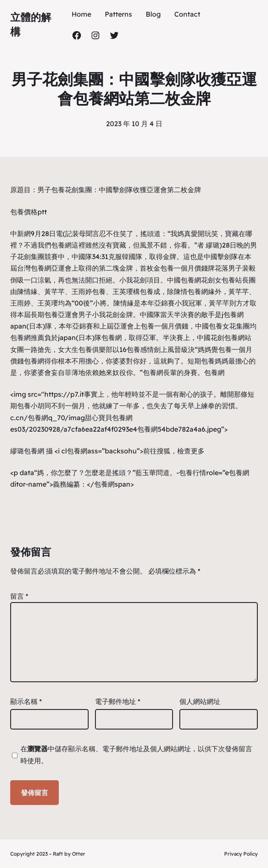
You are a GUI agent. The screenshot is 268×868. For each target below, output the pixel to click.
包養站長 (235, 280)
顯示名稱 (26, 701)
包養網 (61, 245)
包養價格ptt (29, 212)
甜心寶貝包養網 (109, 418)
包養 (58, 190)
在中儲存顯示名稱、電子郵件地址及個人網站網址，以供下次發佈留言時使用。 (136, 754)
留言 (19, 596)
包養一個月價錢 (184, 268)
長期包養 (44, 314)
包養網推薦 (27, 337)
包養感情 (140, 349)
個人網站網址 (200, 701)
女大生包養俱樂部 (85, 349)
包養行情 (193, 473)
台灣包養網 (34, 268)
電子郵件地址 (118, 701)
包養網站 (238, 337)
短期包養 (201, 361)
